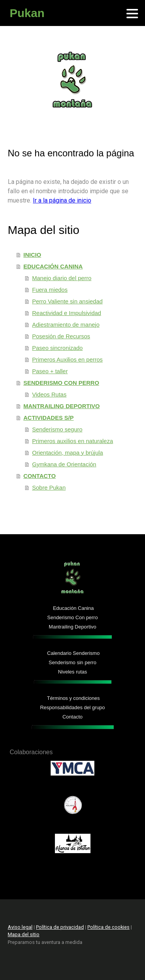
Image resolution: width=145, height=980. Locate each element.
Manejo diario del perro (62, 278)
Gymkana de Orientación (64, 464)
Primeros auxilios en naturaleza (72, 441)
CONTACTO (40, 476)
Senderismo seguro (57, 429)
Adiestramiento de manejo (66, 325)
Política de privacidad (60, 927)
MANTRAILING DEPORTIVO (62, 406)
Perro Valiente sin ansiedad (67, 301)
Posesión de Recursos (61, 336)
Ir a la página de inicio (62, 200)
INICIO (32, 255)
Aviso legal (20, 927)
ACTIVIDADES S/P (49, 418)
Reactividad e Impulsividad (67, 313)
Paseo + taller (50, 371)
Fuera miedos (50, 290)
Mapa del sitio (24, 934)
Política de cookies (108, 927)
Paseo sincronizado (57, 348)
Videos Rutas (49, 394)
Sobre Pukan (49, 487)
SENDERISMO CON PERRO (61, 383)
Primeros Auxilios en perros (67, 359)
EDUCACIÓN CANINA (53, 266)
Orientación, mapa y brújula (67, 453)
